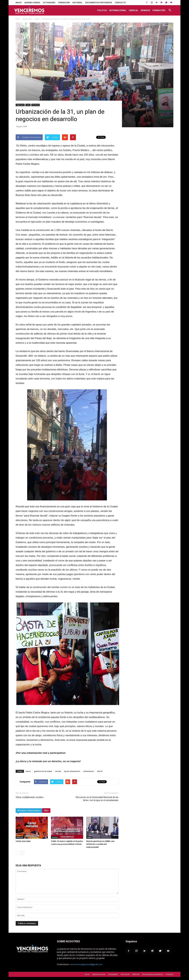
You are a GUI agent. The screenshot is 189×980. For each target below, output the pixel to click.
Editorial (77, 3)
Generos (145, 10)
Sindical (133, 10)
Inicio (19, 3)
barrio (28, 771)
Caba (37, 19)
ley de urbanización (72, 771)
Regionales (27, 19)
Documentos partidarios (99, 3)
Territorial (36, 105)
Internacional (118, 10)
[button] (170, 9)
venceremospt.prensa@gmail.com (86, 964)
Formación (64, 3)
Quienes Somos (32, 3)
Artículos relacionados (29, 811)
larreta (58, 771)
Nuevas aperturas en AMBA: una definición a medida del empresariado (100, 844)
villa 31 (100, 771)
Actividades (49, 3)
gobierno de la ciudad (43, 771)
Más (46, 811)
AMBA (89, 837)
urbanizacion (89, 771)
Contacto (120, 3)
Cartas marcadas (23, 841)
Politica (102, 10)
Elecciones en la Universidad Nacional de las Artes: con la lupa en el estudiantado (97, 799)
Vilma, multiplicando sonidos (30, 797)
